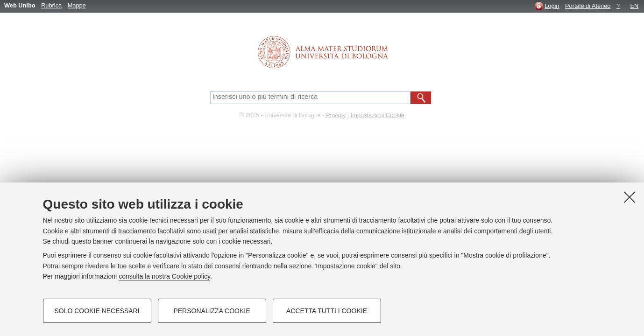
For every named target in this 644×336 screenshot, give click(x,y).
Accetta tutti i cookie (327, 311)
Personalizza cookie (212, 311)
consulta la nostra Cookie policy (164, 276)
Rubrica (51, 5)
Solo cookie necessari (97, 311)
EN (635, 6)
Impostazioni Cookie (378, 115)
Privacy (336, 115)
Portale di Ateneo (588, 6)
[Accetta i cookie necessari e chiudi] (630, 197)
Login (552, 6)
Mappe (77, 5)
